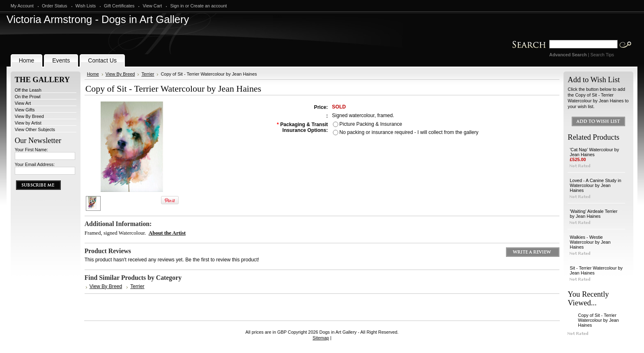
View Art (23, 103)
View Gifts (25, 110)
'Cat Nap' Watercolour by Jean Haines (594, 152)
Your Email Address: (35, 164)
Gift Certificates (119, 6)
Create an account (208, 6)
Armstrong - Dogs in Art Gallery (98, 19)
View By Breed (29, 116)
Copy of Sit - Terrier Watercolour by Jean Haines (598, 320)
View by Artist (28, 123)
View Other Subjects (35, 129)
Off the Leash (28, 90)
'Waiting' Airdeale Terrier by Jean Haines (593, 214)
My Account (22, 6)
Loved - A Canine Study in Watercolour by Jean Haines (595, 185)
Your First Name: (31, 150)
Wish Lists (86, 6)
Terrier (148, 74)
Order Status (55, 6)
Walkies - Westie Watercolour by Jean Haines (590, 242)
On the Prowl (28, 97)
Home (93, 74)
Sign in (177, 6)
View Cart (152, 6)
